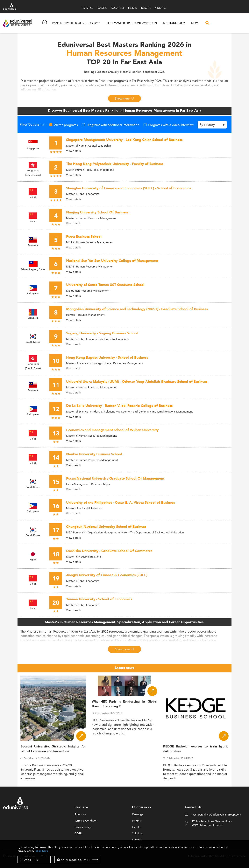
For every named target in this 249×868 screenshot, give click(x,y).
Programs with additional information (113, 125)
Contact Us (193, 807)
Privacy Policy (83, 827)
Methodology (174, 23)
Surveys (137, 840)
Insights (137, 821)
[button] (100, 23)
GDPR (78, 834)
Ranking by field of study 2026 (75, 23)
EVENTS (132, 8)
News (195, 23)
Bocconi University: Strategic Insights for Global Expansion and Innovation (53, 749)
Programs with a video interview (171, 125)
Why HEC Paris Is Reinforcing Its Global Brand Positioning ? (125, 704)
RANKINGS (88, 8)
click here (42, 851)
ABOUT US (161, 8)
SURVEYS (103, 8)
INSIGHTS (146, 8)
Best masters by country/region (132, 23)
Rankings (138, 814)
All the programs (66, 125)
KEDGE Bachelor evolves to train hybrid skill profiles (196, 749)
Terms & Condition (86, 821)
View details (73, 151)
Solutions (138, 834)
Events (136, 827)
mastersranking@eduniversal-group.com (216, 815)
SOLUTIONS (118, 8)
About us (80, 814)
